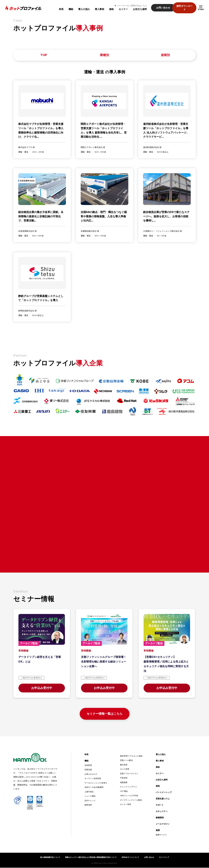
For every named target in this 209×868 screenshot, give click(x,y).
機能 (66, 7)
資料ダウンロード (184, 6)
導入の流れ (80, 7)
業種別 (104, 55)
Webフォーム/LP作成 (129, 796)
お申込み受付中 (42, 688)
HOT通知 (124, 792)
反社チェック (90, 801)
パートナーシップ (164, 793)
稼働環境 (160, 818)
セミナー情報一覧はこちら (105, 714)
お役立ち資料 (135, 7)
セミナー (119, 7)
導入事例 (95, 7)
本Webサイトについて (130, 858)
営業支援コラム (163, 799)
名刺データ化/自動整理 (94, 788)
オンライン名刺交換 (93, 779)
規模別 (165, 55)
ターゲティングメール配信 (131, 800)
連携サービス (161, 835)
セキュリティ (162, 812)
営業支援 (88, 770)
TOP (44, 55)
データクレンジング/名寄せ (96, 783)
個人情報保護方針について (50, 858)
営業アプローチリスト (129, 774)
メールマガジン (163, 824)
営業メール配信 (126, 761)
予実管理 (124, 778)
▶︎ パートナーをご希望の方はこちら (126, 4)
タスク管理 (125, 769)
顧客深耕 (88, 805)
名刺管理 (88, 766)
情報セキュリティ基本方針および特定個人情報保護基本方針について (91, 858)
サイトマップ (164, 858)
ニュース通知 (90, 796)
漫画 (158, 786)
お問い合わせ (159, 6)
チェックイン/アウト (129, 787)
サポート (160, 805)
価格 (107, 7)
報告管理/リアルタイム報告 (131, 756)
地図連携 (124, 783)
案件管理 (124, 765)
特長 (57, 7)
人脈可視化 (89, 792)
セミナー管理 (125, 805)
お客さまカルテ (91, 774)
